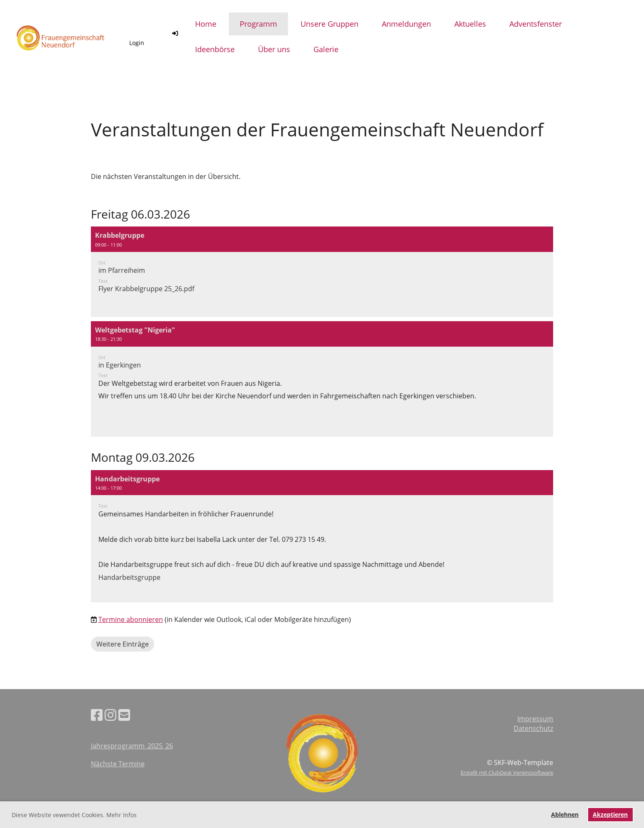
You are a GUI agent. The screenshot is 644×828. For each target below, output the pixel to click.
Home (206, 24)
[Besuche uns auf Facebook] (97, 715)
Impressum (535, 719)
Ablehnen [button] (565, 814)
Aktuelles (470, 24)
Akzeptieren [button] (610, 814)
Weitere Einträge (123, 644)
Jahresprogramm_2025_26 (132, 746)
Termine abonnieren (131, 619)
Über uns (274, 49)
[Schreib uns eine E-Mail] (124, 715)
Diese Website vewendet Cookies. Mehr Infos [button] (74, 815)
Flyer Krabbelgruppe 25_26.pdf (146, 289)
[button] (322, 272)
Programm (258, 24)
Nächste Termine (118, 764)
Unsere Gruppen (330, 24)
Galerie (326, 49)
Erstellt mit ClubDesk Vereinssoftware (507, 773)
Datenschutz (533, 728)
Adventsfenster (536, 24)
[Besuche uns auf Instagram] (110, 715)
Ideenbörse (215, 49)
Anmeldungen (406, 24)
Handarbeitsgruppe (129, 577)
